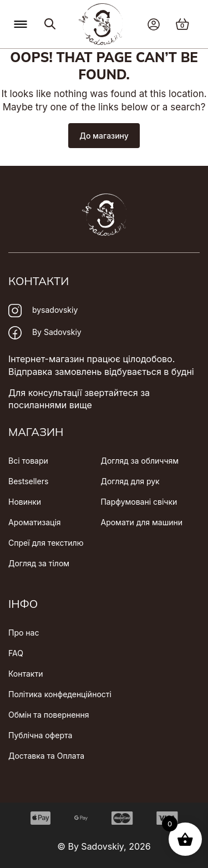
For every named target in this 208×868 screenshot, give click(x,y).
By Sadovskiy (45, 333)
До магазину (104, 136)
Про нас (24, 633)
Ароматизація (35, 522)
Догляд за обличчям (139, 461)
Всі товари (28, 461)
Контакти (26, 674)
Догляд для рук (130, 481)
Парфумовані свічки (139, 502)
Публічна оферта (40, 735)
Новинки (25, 502)
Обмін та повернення (49, 715)
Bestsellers (28, 481)
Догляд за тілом (39, 563)
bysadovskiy (43, 311)
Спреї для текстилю (46, 543)
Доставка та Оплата (46, 756)
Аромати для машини (141, 522)
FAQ (16, 653)
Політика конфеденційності (60, 694)
